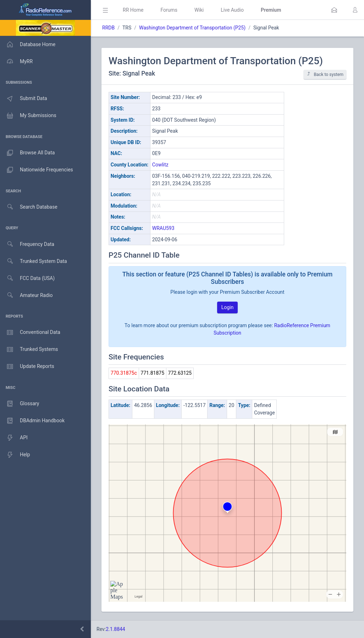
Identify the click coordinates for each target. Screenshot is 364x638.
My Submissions (28, 116)
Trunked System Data (34, 261)
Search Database (29, 207)
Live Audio (232, 10)
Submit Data (24, 99)
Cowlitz (160, 165)
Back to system (325, 74)
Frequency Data (27, 244)
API (14, 438)
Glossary (20, 404)
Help (15, 455)
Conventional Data (30, 332)
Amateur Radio (26, 295)
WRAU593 (163, 228)
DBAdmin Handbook (32, 421)
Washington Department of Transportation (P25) (192, 28)
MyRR (16, 61)
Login (228, 307)
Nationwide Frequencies (37, 170)
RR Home (133, 10)
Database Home (28, 44)
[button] (334, 10)
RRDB (108, 28)
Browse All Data (27, 153)
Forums (169, 10)
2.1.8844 (115, 629)
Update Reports (27, 367)
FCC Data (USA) (27, 278)
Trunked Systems (29, 350)
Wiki (199, 10)
